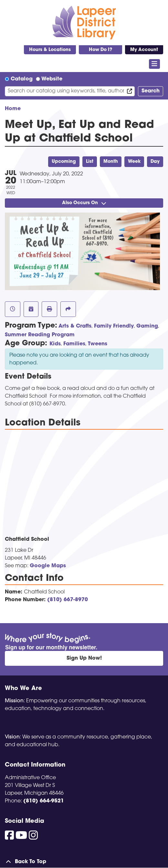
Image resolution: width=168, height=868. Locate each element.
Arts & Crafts (75, 326)
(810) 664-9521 (44, 801)
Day (155, 162)
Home (13, 109)
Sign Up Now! (84, 658)
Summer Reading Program (40, 335)
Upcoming (64, 162)
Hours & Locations (50, 50)
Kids (55, 344)
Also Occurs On (84, 203)
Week (134, 162)
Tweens (98, 344)
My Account (144, 50)
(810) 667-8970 (68, 600)
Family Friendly (114, 326)
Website (52, 79)
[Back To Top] (84, 862)
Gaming (147, 326)
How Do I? (100, 50)
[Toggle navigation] (155, 64)
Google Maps (48, 566)
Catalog (22, 79)
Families (74, 344)
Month (111, 162)
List (90, 162)
